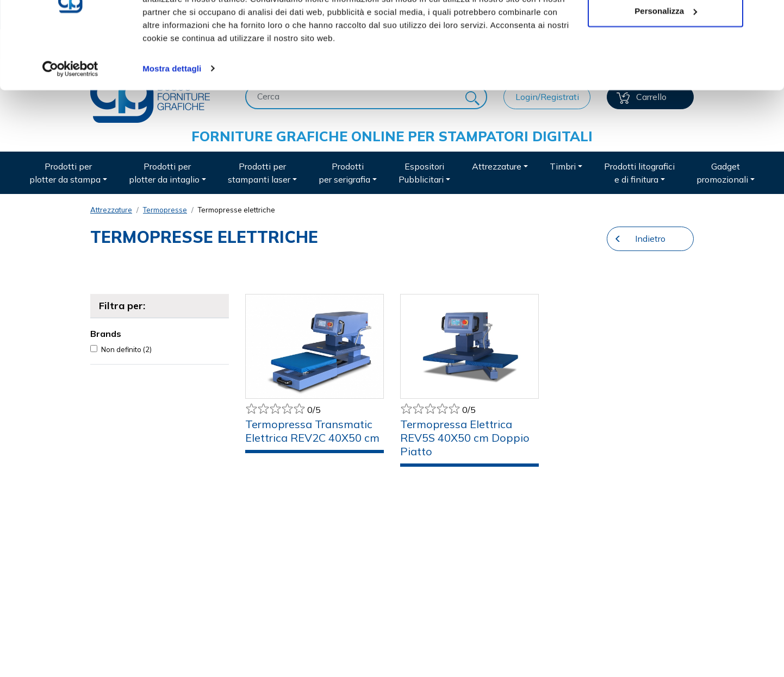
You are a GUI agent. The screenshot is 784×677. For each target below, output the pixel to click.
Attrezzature (497, 166)
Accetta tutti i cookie (666, 29)
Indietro (650, 239)
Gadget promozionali (722, 173)
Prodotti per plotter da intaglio (164, 173)
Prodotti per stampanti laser (259, 173)
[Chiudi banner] (767, 17)
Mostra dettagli (172, 121)
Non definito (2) (126, 349)
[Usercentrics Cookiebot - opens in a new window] (70, 122)
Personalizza (666, 64)
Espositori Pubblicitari (421, 173)
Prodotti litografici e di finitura (639, 173)
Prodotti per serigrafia (344, 173)
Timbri (563, 166)
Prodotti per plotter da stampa (65, 173)
